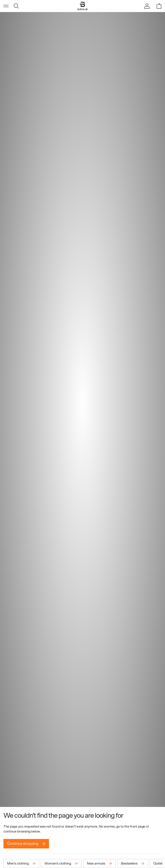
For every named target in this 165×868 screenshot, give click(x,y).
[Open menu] (6, 6)
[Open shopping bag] (159, 6)
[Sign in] (147, 6)
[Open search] (16, 6)
